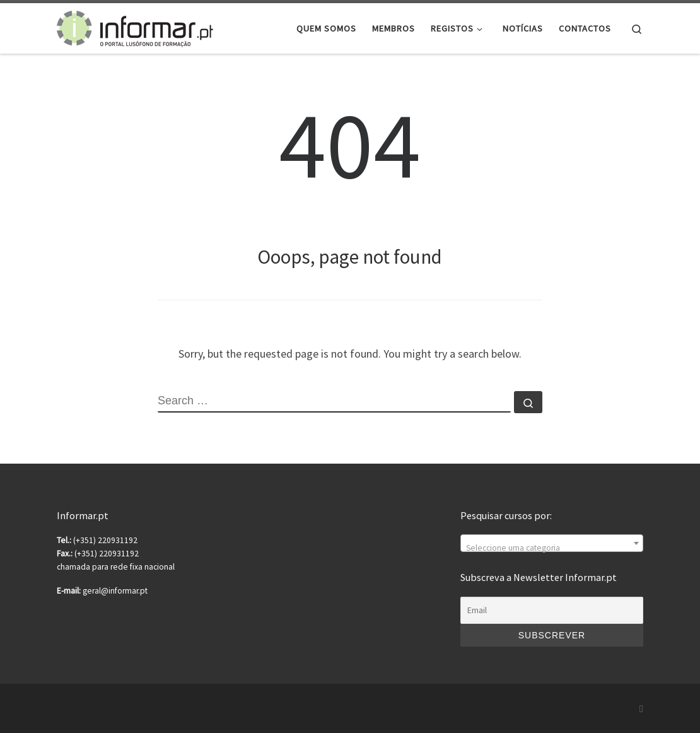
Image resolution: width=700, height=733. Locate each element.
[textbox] (552, 548)
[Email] (552, 611)
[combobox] (552, 543)
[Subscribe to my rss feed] (641, 709)
